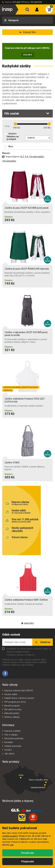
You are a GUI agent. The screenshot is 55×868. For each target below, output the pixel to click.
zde (12, 845)
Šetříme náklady (12, 717)
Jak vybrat (9, 754)
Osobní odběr (11, 694)
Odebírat (45, 642)
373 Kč (47, 128)
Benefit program (12, 706)
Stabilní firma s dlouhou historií (19, 698)
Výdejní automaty (13, 746)
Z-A (27, 157)
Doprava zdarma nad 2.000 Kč (19, 691)
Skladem (12, 134)
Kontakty (9, 742)
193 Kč (16, 128)
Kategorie (13, 20)
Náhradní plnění (12, 713)
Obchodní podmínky (14, 738)
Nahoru (29, 623)
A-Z (22, 157)
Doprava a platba (12, 731)
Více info (28, 55)
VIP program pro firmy (15, 702)
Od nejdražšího (9, 161)
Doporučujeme (13, 157)
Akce (11, 146)
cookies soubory (10, 836)
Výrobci (8, 750)
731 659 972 (36, 2)
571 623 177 (18, 2)
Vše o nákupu (11, 735)
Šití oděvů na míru (13, 709)
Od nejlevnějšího (37, 157)
